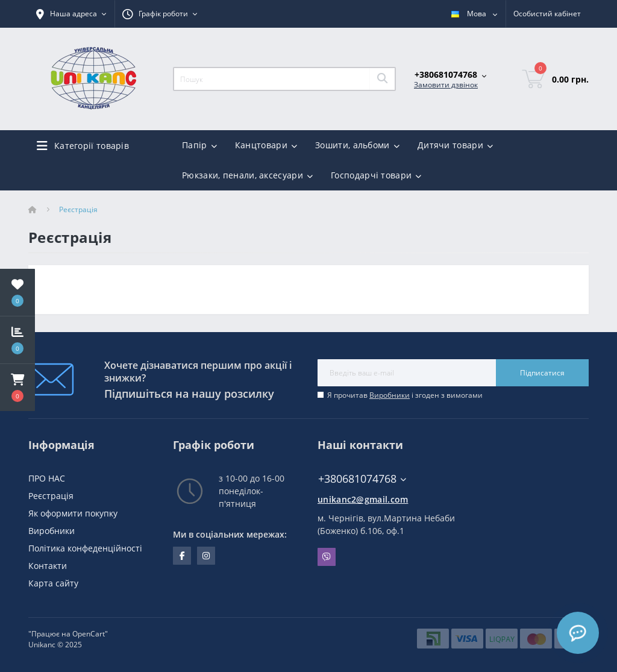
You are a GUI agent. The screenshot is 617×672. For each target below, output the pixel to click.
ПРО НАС (47, 478)
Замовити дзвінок (446, 85)
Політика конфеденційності (85, 548)
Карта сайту (53, 583)
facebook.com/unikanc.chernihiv (182, 556)
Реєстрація (51, 496)
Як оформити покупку (73, 513)
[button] (17, 388)
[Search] (382, 79)
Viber (327, 557)
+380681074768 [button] (362, 479)
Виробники (390, 395)
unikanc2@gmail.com (363, 499)
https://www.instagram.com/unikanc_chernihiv (206, 556)
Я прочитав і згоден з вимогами (405, 395)
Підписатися (542, 373)
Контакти (48, 566)
